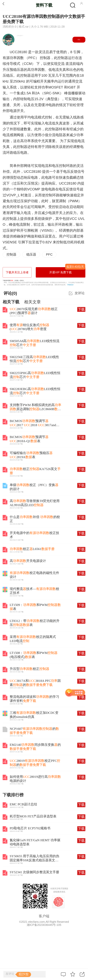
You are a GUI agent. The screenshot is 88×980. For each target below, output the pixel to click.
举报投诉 (70, 285)
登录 (12, 281)
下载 (81, 309)
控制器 (11, 254)
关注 (79, 40)
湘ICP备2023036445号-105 (44, 925)
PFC (49, 254)
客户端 (44, 916)
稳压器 (31, 254)
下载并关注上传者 (17, 272)
